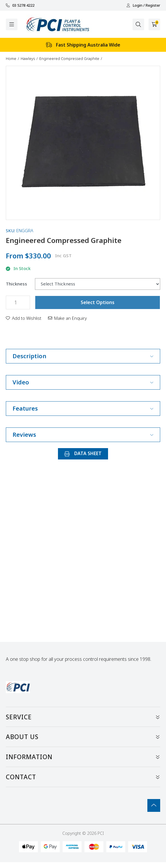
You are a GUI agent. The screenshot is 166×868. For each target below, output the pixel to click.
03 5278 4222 (20, 5)
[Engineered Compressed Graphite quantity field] (18, 302)
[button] (24, 318)
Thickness (16, 284)
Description (83, 356)
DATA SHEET (83, 453)
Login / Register (143, 5)
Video (83, 382)
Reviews (83, 435)
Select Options (98, 302)
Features (83, 408)
